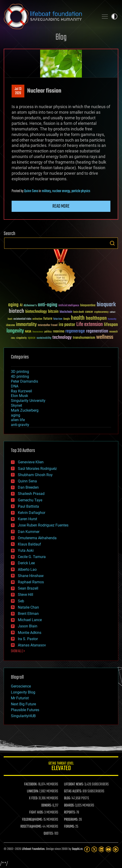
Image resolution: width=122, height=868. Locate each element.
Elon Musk (19, 396)
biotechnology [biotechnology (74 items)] (36, 312)
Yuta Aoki (26, 550)
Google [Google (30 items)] (67, 319)
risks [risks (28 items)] (13, 338)
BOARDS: (69, 806)
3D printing (20, 372)
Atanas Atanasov (32, 645)
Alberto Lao (27, 570)
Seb (21, 601)
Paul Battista (28, 506)
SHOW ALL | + (18, 651)
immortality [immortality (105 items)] (26, 325)
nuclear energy (61, 191)
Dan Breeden (28, 487)
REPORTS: (70, 813)
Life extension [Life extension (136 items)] (90, 325)
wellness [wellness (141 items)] (105, 337)
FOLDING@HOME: (32, 820)
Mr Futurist (20, 698)
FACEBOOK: (31, 784)
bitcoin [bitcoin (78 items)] (53, 312)
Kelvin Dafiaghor (32, 513)
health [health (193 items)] (78, 318)
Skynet (16, 405)
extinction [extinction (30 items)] (37, 319)
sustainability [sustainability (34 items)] (44, 338)
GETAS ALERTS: (73, 791)
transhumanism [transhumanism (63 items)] (84, 338)
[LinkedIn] (101, 849)
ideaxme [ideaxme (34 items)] (10, 326)
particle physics (81, 191)
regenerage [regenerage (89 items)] (75, 331)
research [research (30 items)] (113, 332)
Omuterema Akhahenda (37, 538)
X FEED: (33, 798)
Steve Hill (26, 595)
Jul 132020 (18, 91)
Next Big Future (23, 704)
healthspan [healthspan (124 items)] (96, 318)
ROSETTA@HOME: (31, 827)
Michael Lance (30, 620)
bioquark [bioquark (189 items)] (106, 305)
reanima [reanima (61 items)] (59, 331)
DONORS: (47, 806)
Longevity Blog (23, 692)
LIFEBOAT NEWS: (74, 784)
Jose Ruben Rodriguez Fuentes (43, 525)
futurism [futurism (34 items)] (58, 319)
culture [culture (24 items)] (112, 312)
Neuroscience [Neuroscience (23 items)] (38, 332)
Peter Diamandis (24, 381)
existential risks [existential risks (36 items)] (22, 319)
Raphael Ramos (31, 582)
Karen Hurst (27, 519)
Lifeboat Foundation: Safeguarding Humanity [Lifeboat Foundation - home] (49, 16)
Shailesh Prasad (31, 494)
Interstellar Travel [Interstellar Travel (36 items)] (48, 325)
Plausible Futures (25, 710)
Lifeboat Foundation (33, 849)
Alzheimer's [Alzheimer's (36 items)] (30, 306)
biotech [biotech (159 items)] (16, 311)
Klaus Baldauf (29, 544)
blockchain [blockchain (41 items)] (66, 312)
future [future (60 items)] (48, 319)
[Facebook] (87, 849)
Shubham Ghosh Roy (35, 475)
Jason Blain (28, 626)
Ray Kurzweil (21, 391)
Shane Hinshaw (31, 576)
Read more (61, 206)
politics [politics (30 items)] (48, 332)
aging (16, 415)
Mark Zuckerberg (25, 410)
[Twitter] (94, 849)
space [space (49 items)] (32, 338)
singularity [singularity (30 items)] (21, 338)
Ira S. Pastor (28, 639)
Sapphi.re (77, 849)
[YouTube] (108, 849)
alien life (18, 420)
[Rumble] (116, 849)
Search (112, 243)
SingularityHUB (23, 716)
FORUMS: (69, 827)
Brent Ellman (28, 614)
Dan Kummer (29, 532)
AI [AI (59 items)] (21, 305)
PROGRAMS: (71, 820)
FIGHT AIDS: (36, 813)
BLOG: (67, 798)
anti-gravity (20, 425)
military (46, 191)
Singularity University (28, 401)
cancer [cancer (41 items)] (89, 312)
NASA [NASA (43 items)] (28, 332)
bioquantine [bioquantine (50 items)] (88, 305)
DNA (15, 386)
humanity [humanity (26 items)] (112, 319)
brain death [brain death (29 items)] (79, 312)
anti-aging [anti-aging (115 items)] (48, 305)
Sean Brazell (28, 588)
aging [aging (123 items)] (13, 305)
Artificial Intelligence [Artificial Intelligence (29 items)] (69, 306)
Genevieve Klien (31, 462)
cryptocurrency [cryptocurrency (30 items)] (101, 312)
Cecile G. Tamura (32, 557)
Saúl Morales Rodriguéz (37, 469)
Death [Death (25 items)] (10, 319)
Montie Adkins (30, 633)
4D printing (20, 376)
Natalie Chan (28, 607)
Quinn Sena (31, 191)
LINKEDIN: (33, 791)
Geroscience (21, 686)
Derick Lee (26, 563)
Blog (61, 37)
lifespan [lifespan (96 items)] (111, 325)
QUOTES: (49, 834)
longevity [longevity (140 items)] (15, 331)
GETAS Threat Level (61, 767)
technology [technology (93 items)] (62, 338)
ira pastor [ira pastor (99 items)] (67, 325)
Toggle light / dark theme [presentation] (114, 16)
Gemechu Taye (30, 500)
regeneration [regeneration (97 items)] (97, 331)
